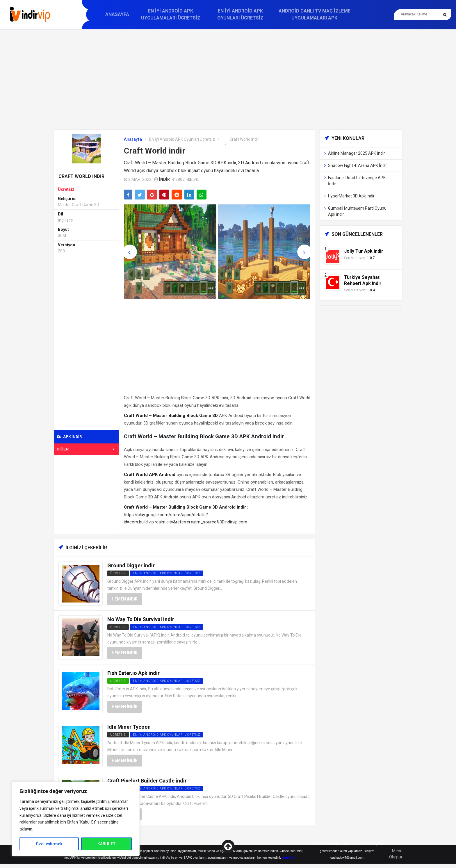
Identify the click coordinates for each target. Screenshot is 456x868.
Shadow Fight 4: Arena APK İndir (358, 165)
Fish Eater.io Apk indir (133, 673)
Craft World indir (155, 151)
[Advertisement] (228, 79)
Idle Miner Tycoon (129, 727)
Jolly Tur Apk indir (364, 251)
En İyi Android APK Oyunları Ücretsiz (240, 14)
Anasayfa (117, 14)
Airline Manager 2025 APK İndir (357, 153)
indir (164, 179)
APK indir (69, 437)
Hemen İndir (125, 599)
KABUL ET (106, 844)
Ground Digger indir (131, 565)
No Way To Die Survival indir (141, 619)
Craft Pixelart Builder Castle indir (147, 781)
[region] (76, 819)
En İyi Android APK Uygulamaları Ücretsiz (171, 14)
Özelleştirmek (49, 844)
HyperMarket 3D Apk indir (351, 196)
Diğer (86, 449)
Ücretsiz (66, 189)
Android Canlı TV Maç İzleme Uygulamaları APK (315, 14)
